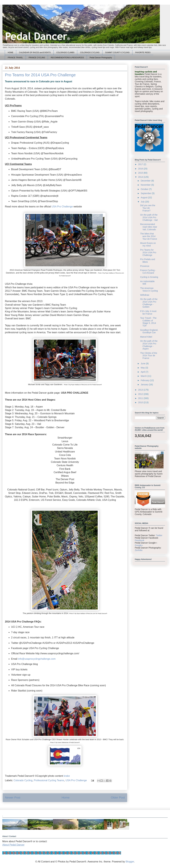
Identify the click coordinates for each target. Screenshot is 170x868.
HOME (11, 53)
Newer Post (13, 798)
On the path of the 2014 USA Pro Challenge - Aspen (149, 345)
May (143, 368)
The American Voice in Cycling (149, 289)
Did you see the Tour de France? (148, 208)
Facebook (139, 540)
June (143, 364)
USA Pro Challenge (62, 207)
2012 (141, 394)
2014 (141, 177)
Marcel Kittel (146, 337)
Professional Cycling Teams (49, 780)
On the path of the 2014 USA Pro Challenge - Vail (149, 217)
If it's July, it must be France (148, 312)
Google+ (139, 545)
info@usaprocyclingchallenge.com (37, 659)
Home (66, 798)
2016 (141, 169)
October (145, 189)
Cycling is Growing (149, 277)
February (145, 380)
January (145, 385)
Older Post (118, 798)
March (144, 376)
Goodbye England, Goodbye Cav (149, 331)
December (146, 181)
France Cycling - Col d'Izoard (148, 272)
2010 (141, 402)
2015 (141, 173)
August (144, 198)
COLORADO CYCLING (90, 53)
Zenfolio (139, 550)
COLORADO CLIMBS (65, 53)
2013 (141, 390)
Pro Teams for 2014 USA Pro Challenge (148, 252)
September (146, 193)
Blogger (130, 862)
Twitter (159, 535)
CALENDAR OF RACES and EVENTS (35, 53)
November (146, 185)
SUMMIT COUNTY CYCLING (117, 53)
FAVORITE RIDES (143, 53)
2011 (141, 398)
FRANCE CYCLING (37, 58)
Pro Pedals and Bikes (148, 261)
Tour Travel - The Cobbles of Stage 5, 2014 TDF (148, 322)
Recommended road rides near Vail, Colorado (149, 227)
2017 (141, 164)
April (143, 372)
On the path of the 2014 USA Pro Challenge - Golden (149, 303)
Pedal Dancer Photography (101, 58)
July (143, 202)
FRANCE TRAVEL (15, 58)
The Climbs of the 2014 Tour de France (149, 356)
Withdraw (145, 295)
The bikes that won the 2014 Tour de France (149, 236)
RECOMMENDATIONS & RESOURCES (67, 58)
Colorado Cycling (23, 780)
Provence (145, 266)
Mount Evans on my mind (148, 244)
